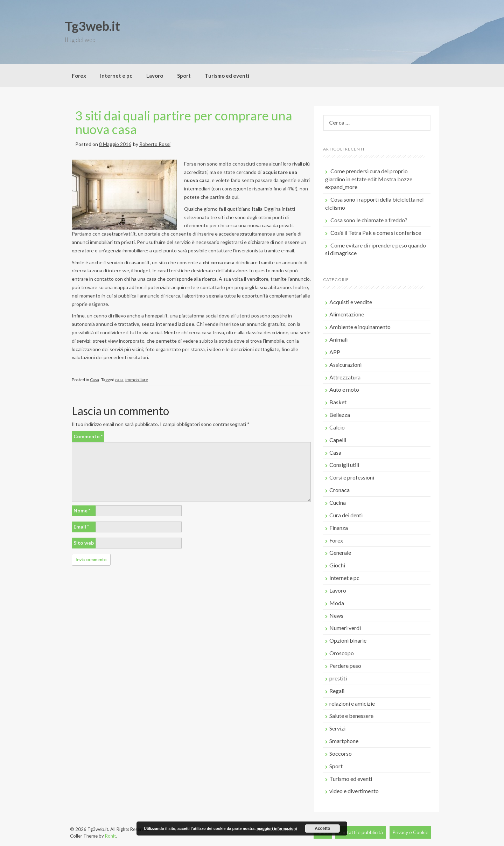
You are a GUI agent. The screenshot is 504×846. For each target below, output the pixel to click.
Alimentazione (347, 314)
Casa (94, 380)
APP (335, 352)
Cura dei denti (346, 515)
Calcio (337, 427)
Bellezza (340, 415)
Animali (338, 339)
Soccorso (341, 753)
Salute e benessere (351, 716)
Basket (338, 402)
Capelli (338, 440)
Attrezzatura (345, 377)
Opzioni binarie (348, 640)
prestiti (338, 678)
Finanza (339, 528)
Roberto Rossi (155, 144)
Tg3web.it (92, 26)
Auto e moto (344, 389)
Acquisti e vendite (351, 302)
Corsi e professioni (352, 477)
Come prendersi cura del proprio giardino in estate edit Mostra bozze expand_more (369, 179)
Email (81, 527)
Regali (337, 691)
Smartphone (344, 741)
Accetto (322, 828)
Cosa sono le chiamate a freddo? (369, 220)
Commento (88, 436)
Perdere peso (345, 666)
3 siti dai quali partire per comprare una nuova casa (184, 123)
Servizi (337, 728)
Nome (82, 511)
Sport (184, 76)
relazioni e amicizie (352, 703)
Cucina (338, 502)
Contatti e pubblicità (360, 832)
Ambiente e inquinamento (360, 327)
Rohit (110, 836)
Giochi (337, 565)
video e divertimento (354, 791)
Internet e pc (116, 76)
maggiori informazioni (277, 828)
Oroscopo (342, 653)
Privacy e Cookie (410, 832)
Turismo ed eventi (227, 76)
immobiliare (137, 380)
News (336, 616)
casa (119, 380)
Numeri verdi (345, 628)
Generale (340, 553)
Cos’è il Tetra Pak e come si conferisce (376, 233)
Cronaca (339, 490)
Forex (79, 76)
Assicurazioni (345, 365)
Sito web (84, 543)
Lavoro (155, 76)
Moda (337, 603)
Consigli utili (344, 465)
